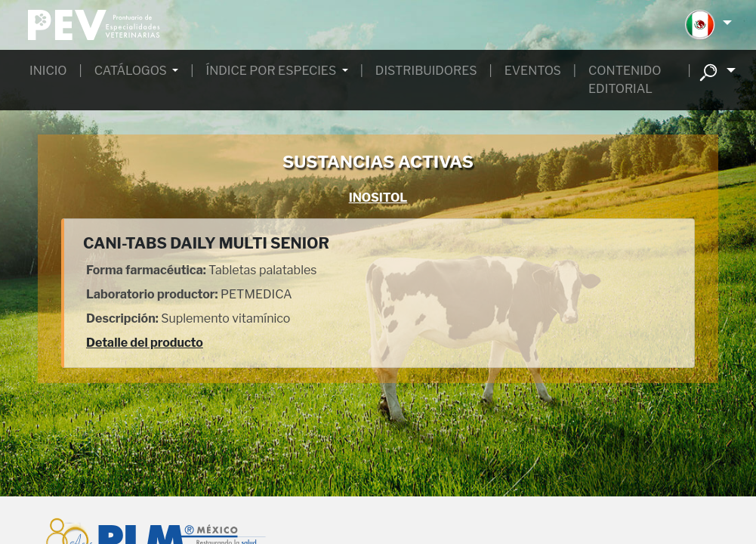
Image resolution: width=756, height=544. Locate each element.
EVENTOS (533, 71)
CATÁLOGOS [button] (132, 71)
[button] (708, 25)
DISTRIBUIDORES (426, 71)
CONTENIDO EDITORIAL (625, 80)
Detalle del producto (145, 343)
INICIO (48, 71)
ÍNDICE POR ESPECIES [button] (273, 71)
